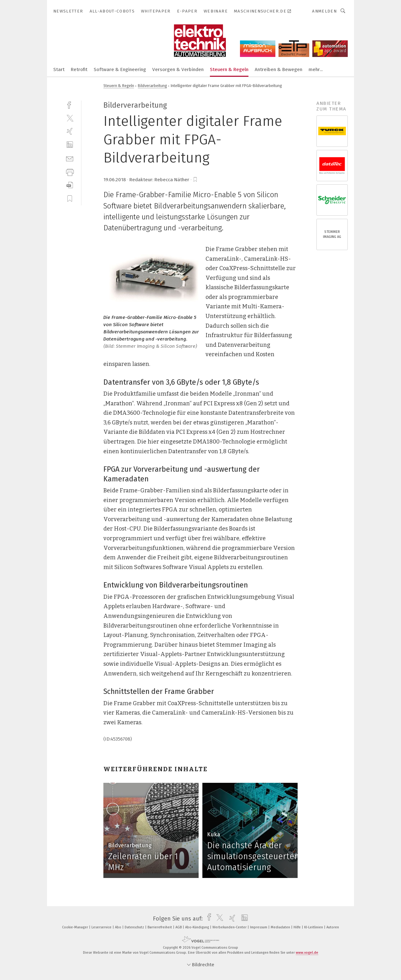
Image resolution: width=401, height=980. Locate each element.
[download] (70, 185)
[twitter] (70, 118)
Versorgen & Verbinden (178, 69)
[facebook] (70, 104)
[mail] (70, 158)
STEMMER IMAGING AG (332, 234)
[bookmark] (195, 180)
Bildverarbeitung (152, 86)
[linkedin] (70, 145)
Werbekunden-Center (230, 927)
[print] (70, 172)
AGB (179, 927)
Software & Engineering (120, 69)
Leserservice (102, 927)
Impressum (259, 927)
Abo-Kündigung (198, 927)
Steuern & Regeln (229, 69)
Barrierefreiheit (160, 927)
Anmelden (324, 11)
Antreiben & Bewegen (279, 69)
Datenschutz (135, 927)
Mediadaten (281, 927)
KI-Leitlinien (314, 927)
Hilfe (298, 927)
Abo (119, 927)
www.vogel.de (307, 953)
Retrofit (79, 69)
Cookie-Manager (76, 927)
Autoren (333, 927)
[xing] (70, 131)
